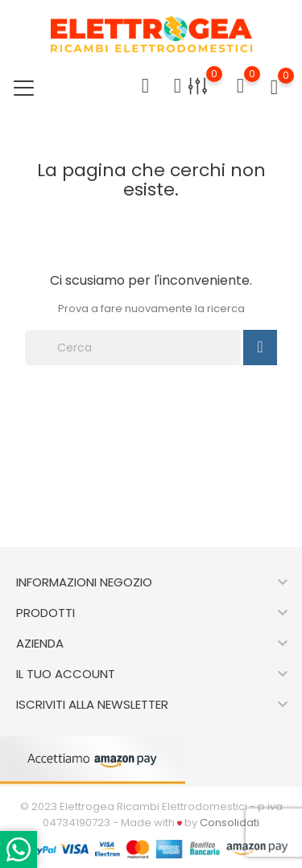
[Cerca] (133, 348)
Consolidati (230, 823)
